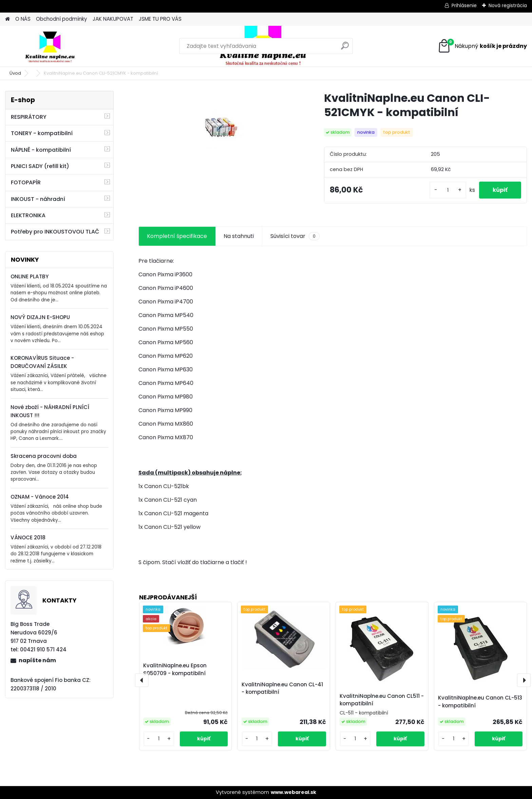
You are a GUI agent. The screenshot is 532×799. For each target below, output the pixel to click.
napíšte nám (37, 660)
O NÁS (23, 19)
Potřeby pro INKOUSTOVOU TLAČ (55, 232)
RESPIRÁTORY (29, 117)
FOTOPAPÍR (26, 182)
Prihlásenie (464, 5)
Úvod (15, 73)
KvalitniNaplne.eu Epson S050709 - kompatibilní (175, 669)
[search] (345, 48)
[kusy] (448, 190)
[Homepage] (7, 19)
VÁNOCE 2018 (28, 537)
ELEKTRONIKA (28, 215)
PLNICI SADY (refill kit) (40, 166)
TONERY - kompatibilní (42, 133)
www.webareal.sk (293, 792)
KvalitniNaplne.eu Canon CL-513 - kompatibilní (480, 702)
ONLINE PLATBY (30, 276)
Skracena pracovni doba (44, 456)
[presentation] (142, 680)
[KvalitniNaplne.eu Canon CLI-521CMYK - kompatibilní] (220, 129)
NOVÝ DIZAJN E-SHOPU (40, 317)
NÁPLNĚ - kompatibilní (41, 150)
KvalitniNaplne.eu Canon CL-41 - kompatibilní (282, 688)
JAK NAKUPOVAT (113, 19)
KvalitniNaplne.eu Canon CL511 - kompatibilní (382, 700)
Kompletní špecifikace (177, 236)
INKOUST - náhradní (38, 199)
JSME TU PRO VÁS (160, 19)
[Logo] (52, 46)
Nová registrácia (508, 5)
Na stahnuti (239, 236)
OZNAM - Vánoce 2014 (40, 497)
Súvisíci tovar (295, 236)
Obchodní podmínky (62, 19)
